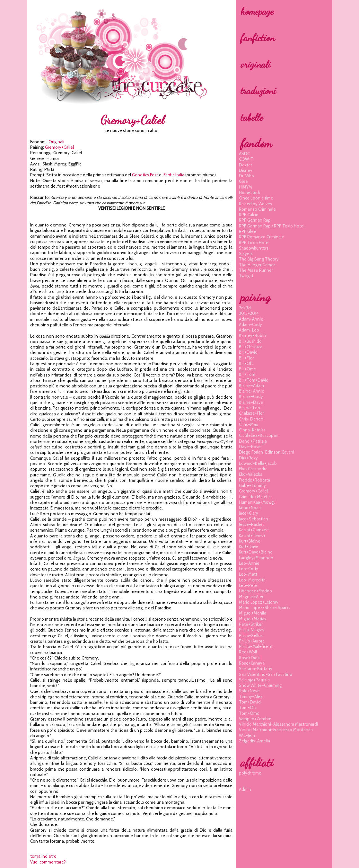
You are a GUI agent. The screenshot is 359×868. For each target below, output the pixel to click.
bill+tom (247, 374)
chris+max (248, 424)
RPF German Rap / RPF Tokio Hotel (272, 226)
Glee (243, 181)
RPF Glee (248, 231)
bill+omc (247, 369)
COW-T (246, 159)
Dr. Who (246, 176)
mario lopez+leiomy (259, 602)
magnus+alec (251, 597)
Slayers (246, 253)
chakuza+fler (251, 413)
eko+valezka (251, 474)
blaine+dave (251, 402)
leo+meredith (252, 580)
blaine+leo (250, 408)
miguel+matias (253, 619)
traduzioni (258, 91)
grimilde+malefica (256, 497)
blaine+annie (252, 391)
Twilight (246, 276)
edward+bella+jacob (258, 463)
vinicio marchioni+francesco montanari (276, 730)
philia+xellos (251, 635)
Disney (246, 170)
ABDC (244, 154)
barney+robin (252, 335)
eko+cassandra (253, 469)
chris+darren (251, 419)
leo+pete (248, 585)
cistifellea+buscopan (259, 435)
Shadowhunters (254, 248)
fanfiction (258, 38)
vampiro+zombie (255, 719)
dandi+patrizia (253, 441)
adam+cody (250, 324)
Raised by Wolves (255, 204)
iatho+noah (250, 508)
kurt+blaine (250, 541)
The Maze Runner (256, 270)
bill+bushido (250, 341)
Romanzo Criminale (257, 209)
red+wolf (248, 652)
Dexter (245, 165)
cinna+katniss (252, 430)
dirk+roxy (248, 458)
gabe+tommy (252, 485)
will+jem (247, 735)
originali (256, 64)
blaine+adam (251, 385)
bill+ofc (246, 363)
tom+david (250, 702)
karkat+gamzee (254, 530)
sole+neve (249, 691)
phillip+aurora (252, 641)
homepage (257, 11)
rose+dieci (250, 658)
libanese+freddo (255, 591)
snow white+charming (260, 685)
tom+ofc (248, 707)
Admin (245, 789)
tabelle (252, 117)
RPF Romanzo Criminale (262, 237)
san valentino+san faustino (266, 674)
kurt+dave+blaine (256, 552)
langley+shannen (256, 558)
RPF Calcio (249, 215)
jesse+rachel (251, 524)
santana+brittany (256, 669)
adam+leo (249, 330)
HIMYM (245, 187)
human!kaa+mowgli (257, 502)
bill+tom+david (254, 380)
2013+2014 (249, 313)
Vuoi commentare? (48, 862)
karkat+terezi (252, 536)
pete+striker (251, 624)
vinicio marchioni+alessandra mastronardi (278, 724)
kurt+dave (249, 546)
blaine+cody (251, 396)
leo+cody (249, 569)
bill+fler (246, 358)
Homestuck (250, 192)
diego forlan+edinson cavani (267, 452)
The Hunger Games (257, 265)
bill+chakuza (251, 347)
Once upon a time (256, 198)
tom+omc (249, 713)
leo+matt (248, 574)
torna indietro (43, 856)
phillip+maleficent (256, 646)
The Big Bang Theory (259, 259)
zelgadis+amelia (254, 741)
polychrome (250, 773)
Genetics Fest (145, 175)
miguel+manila (253, 613)
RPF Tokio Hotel (254, 243)
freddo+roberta (254, 480)
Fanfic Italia (174, 175)
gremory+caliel (59, 147)
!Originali (56, 142)
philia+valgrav (252, 630)
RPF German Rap (255, 220)
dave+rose (250, 447)
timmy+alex (251, 696)
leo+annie (249, 563)
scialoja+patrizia (254, 680)
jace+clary (249, 513)
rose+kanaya (252, 663)
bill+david (248, 352)
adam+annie (251, 319)
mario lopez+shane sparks (265, 607)
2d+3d (245, 308)
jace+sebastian (254, 519)
